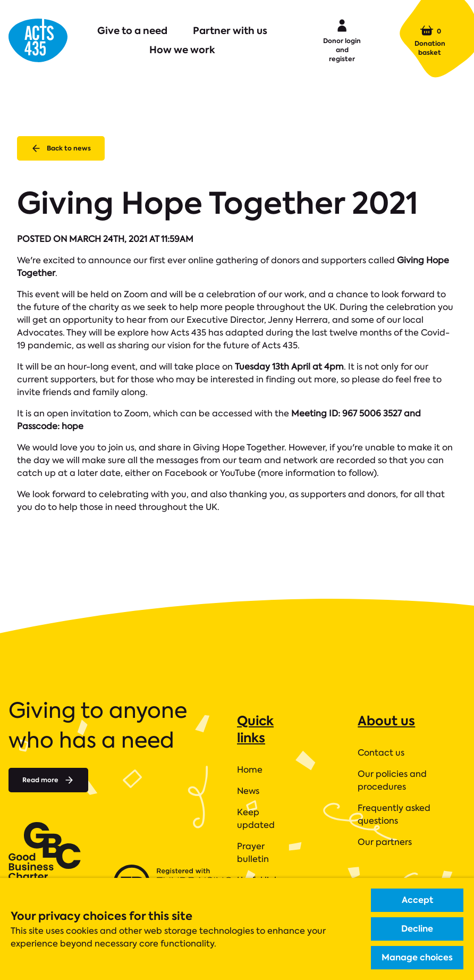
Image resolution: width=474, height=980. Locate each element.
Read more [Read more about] (48, 780)
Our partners (385, 842)
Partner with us (230, 31)
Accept (417, 900)
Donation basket (430, 40)
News (248, 791)
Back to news (61, 148)
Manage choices (417, 957)
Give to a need (132, 31)
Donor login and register (342, 40)
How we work (182, 50)
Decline (417, 929)
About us (386, 721)
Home (250, 770)
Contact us (381, 753)
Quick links (255, 729)
